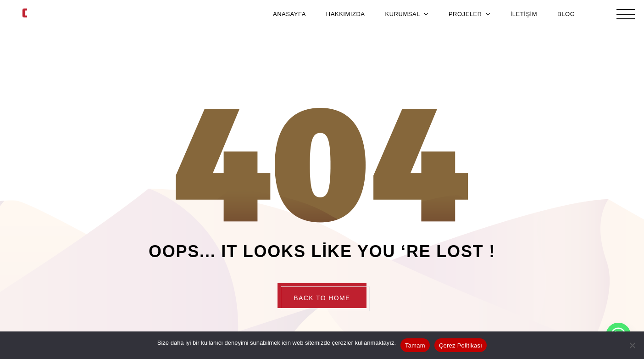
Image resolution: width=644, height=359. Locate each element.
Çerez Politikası (461, 345)
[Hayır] (633, 345)
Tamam (415, 345)
